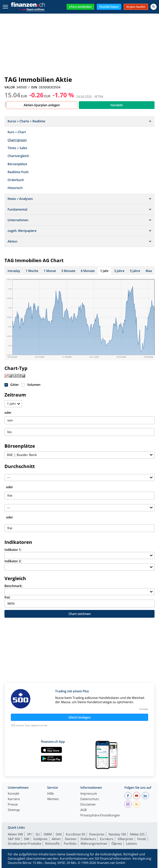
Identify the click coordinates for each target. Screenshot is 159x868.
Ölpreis (117, 844)
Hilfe (50, 794)
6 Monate (88, 271)
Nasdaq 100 (117, 834)
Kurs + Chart (17, 132)
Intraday (14, 271)
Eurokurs (107, 839)
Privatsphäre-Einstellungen (100, 816)
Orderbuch (16, 180)
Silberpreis (125, 839)
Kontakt (13, 794)
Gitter (15, 385)
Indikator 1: (13, 550)
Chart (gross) (17, 140)
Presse (13, 805)
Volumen (34, 385)
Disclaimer (88, 805)
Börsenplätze (17, 164)
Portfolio (70, 844)
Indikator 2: (13, 561)
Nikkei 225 (137, 834)
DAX (59, 834)
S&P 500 (14, 839)
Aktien (56, 839)
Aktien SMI (15, 834)
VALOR (10, 87)
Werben (53, 799)
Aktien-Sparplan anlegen (42, 105)
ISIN (34, 87)
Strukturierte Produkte (24, 844)
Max (149, 271)
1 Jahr (104, 271)
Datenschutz (90, 799)
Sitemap (14, 810)
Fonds (142, 839)
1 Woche (32, 271)
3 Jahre (119, 271)
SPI (29, 834)
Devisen (71, 839)
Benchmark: (13, 586)
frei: (7, 597)
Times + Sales (17, 148)
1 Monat (50, 271)
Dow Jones (97, 834)
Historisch (15, 188)
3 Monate (68, 271)
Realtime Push (18, 172)
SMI (26, 839)
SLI (38, 834)
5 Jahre (135, 271)
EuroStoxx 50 (75, 834)
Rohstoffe (52, 844)
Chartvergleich (18, 156)
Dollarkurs (88, 839)
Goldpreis (40, 839)
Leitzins (131, 844)
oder (8, 413)
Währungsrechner (94, 844)
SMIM (48, 834)
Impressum (89, 794)
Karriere (14, 799)
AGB (83, 810)
